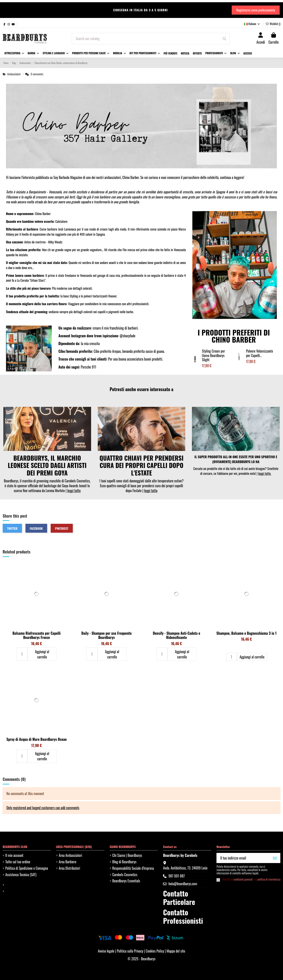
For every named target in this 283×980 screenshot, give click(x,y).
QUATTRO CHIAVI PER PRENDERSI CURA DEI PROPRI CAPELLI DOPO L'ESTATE (141, 465)
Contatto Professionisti (183, 916)
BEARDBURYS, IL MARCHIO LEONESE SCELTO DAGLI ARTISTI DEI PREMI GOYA (47, 465)
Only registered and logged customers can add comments (43, 808)
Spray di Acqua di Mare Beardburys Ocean (36, 739)
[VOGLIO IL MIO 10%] (275, 858)
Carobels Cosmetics (125, 875)
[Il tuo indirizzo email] (243, 858)
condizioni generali (243, 879)
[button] (56, 53)
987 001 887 (177, 876)
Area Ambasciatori (71, 855)
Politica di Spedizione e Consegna (27, 868)
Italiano (252, 24)
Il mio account (14, 855)
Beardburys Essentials (126, 881)
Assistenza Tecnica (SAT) (21, 875)
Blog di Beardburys (124, 862)
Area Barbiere (68, 862)
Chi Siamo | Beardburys (127, 855)
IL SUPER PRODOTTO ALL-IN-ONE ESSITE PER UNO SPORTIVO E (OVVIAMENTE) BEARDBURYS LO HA (236, 459)
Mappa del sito (176, 951)
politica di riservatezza (269, 879)
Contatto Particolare (179, 898)
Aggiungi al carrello (42, 654)
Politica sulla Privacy (130, 951)
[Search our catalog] (224, 39)
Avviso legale (106, 951)
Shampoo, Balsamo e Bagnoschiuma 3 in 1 (247, 633)
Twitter (12, 528)
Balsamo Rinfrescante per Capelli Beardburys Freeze (36, 635)
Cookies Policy (155, 951)
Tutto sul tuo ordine (18, 862)
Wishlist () (273, 24)
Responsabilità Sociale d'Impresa (133, 868)
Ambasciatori (14, 74)
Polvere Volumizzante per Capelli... (260, 353)
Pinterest (62, 528)
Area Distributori (69, 868)
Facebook (36, 528)
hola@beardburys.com (183, 884)
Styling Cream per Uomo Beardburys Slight (213, 355)
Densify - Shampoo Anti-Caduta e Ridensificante (176, 635)
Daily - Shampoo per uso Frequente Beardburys (106, 635)
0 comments (37, 74)
